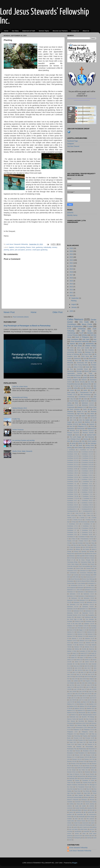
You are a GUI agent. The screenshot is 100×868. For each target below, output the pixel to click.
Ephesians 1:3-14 (89, 594)
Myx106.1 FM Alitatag (88, 717)
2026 (71, 248)
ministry (55, 247)
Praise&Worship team (74, 384)
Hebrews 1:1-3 (71, 634)
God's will (86, 409)
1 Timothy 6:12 (89, 520)
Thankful (78, 783)
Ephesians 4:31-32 (72, 609)
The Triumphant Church (82, 787)
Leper (78, 683)
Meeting (84, 424)
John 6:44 (75, 679)
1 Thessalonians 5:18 (85, 392)
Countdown (74, 339)
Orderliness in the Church (82, 723)
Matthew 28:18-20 (73, 424)
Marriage (79, 371)
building (72, 804)
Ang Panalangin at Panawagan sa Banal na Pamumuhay (27, 326)
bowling (94, 802)
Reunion (78, 751)
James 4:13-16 (90, 662)
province (29, 250)
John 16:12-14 (79, 670)
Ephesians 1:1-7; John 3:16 (75, 590)
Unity (85, 375)
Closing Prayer (90, 568)
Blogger (75, 863)
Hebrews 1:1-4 (81, 634)
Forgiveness (71, 407)
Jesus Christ (87, 324)
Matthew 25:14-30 (84, 706)
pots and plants (20, 250)
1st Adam (92, 522)
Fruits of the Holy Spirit (74, 624)
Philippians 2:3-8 (72, 732)
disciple (92, 375)
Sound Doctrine (90, 774)
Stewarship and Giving (20, 397)
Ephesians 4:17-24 (73, 607)
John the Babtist (84, 420)
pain (70, 827)
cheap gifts (80, 804)
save (93, 831)
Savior (77, 435)
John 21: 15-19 (81, 674)
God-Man (94, 628)
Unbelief (79, 793)
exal (68, 810)
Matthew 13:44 (89, 422)
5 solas (90, 326)
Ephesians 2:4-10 (89, 598)
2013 (71, 287)
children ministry (91, 346)
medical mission (81, 821)
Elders (92, 585)
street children (79, 448)
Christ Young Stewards (81, 365)
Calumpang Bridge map (87, 562)
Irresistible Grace (82, 369)
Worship (92, 800)
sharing (69, 448)
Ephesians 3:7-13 (92, 602)
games (71, 812)
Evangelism (91, 615)
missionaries (85, 823)
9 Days (71, 547)
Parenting (92, 725)
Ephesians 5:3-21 (78, 611)
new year (73, 445)
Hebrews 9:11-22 (89, 647)
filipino (80, 810)
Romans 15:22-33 (73, 433)
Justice (69, 681)
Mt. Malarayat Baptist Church (88, 715)
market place (71, 821)
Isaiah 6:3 (85, 416)
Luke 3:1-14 (85, 696)
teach (93, 836)
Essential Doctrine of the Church (76, 615)
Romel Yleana (71, 768)
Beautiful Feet (81, 554)
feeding (74, 810)
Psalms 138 (81, 744)
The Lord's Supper (76, 437)
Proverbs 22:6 (82, 740)
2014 (71, 284)
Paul (85, 358)
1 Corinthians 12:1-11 (87, 456)
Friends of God (79, 621)
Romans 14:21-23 (84, 757)
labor (76, 819)
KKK (82, 681)
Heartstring (92, 630)
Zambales (70, 802)
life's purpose (90, 819)
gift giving (73, 443)
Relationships (83, 749)
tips (84, 838)
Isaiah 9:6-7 (74, 657)
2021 (71, 263)
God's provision (75, 409)
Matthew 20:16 (73, 706)
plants (12, 250)
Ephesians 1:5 (82, 596)
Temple (77, 780)
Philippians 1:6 (77, 730)
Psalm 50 (91, 742)
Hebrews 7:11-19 (84, 645)
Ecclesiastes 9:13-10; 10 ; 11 (79, 585)
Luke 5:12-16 (91, 700)
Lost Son (72, 685)
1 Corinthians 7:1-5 (87, 494)
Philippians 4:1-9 (72, 734)
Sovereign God (71, 776)
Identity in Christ (72, 651)
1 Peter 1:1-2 (89, 513)
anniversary (71, 352)
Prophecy (85, 736)
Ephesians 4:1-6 (75, 604)
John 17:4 (88, 670)
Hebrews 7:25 (78, 647)
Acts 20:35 (86, 547)
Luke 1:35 (76, 689)
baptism (12, 247)
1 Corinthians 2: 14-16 (87, 473)
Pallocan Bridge (82, 725)
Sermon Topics (44, 31)
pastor (85, 390)
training (89, 838)
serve (92, 390)
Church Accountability (84, 566)
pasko (75, 827)
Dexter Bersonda (75, 579)
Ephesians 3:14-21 (79, 602)
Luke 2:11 (70, 694)
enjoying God (91, 808)
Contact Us (75, 31)
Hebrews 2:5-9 (71, 636)
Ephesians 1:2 (82, 592)
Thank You (70, 783)
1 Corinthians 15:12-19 (87, 465)
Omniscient (70, 723)
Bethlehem (72, 556)
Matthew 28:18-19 (79, 708)
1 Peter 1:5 (80, 515)
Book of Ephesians (75, 326)
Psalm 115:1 (73, 742)
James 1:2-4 (71, 660)
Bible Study (87, 331)
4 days (93, 543)
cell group (76, 441)
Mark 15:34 (86, 702)
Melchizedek (82, 713)
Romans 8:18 (86, 764)
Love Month (78, 422)
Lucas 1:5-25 (80, 685)
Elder (77, 403)
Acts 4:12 (94, 547)
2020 (71, 266)
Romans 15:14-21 (88, 431)
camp (82, 388)
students (87, 836)
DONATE (70, 213)
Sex (81, 772)
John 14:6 (73, 418)
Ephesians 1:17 (71, 592)
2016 (71, 278)
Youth (93, 439)
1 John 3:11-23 (79, 513)
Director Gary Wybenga (88, 579)
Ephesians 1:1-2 (90, 588)
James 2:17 (78, 662)
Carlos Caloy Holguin (73, 564)
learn (82, 819)
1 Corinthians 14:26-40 (87, 462)
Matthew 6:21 (81, 711)
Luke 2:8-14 (77, 696)
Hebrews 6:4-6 (90, 643)
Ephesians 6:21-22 (88, 613)
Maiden (79, 702)
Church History (74, 401)
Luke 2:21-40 (88, 694)
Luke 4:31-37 (93, 698)
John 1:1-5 (84, 672)
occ (95, 825)
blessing (87, 802)
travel (95, 838)
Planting (74, 301)
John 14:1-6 (78, 668)
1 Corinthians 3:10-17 (86, 479)
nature (93, 823)
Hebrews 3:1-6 (82, 636)
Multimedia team (74, 717)
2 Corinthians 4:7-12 (84, 397)
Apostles (92, 551)
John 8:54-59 (83, 679)
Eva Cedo (91, 382)
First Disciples (90, 619)
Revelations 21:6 (83, 753)
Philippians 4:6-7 (84, 734)
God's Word (77, 628)
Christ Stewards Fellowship (80, 341)
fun (95, 810)
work (70, 840)
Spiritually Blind (73, 778)
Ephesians (81, 588)
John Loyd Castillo (83, 348)
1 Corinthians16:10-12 (86, 509)
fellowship (70, 363)
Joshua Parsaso (73, 335)
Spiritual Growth (92, 776)
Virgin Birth (87, 793)
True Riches (86, 791)
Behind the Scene (92, 554)
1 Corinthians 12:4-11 (87, 458)
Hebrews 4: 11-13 (77, 638)
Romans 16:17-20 (89, 759)
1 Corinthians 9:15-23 (86, 503)
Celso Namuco (75, 319)
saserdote (87, 831)
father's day (77, 378)
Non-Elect (81, 721)
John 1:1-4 (75, 672)
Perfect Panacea (18, 430)
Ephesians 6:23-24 (88, 405)
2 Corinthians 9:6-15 (86, 535)
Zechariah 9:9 (79, 802)
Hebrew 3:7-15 (81, 632)
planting (6, 250)
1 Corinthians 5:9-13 (86, 490)
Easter (87, 367)
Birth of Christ (71, 558)
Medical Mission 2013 (20, 408)
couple (77, 806)
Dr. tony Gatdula (81, 583)
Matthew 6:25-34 (72, 713)
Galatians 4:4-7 (71, 626)
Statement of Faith (29, 31)
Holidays (70, 649)
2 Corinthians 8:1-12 (86, 532)
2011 (71, 293)
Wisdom (86, 797)
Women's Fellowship (73, 800)
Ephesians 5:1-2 (84, 609)
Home (6, 31)
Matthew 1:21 (83, 704)
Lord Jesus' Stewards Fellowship (80, 851)
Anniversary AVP (82, 363)
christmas (82, 329)
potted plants (84, 829)
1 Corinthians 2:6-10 (87, 477)
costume (70, 806)
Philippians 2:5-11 (83, 426)
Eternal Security (80, 382)
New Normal (71, 721)
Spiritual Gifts (87, 384)
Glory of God (93, 407)
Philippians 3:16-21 (88, 732)
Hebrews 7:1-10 (72, 645)
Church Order (80, 568)
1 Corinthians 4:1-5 (86, 484)
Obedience (91, 721)
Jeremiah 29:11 (84, 664)
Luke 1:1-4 (89, 687)
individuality (47, 247)
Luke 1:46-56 (73, 691)
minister (69, 823)
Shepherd (88, 772)
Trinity (90, 373)
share (84, 833)
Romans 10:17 (79, 755)
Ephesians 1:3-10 (75, 594)
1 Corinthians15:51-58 (87, 507)
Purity (93, 426)
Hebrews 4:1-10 (90, 638)
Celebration (85, 564)
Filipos (94, 367)
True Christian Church (74, 439)
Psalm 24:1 (83, 742)
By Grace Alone (87, 354)
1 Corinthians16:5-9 (87, 511)
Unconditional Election (74, 375)
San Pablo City (83, 770)
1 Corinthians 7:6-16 (87, 496)
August (74, 304)
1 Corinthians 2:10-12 (86, 475)
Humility (84, 649)
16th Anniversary (85, 395)
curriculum (70, 808)
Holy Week (90, 414)
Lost (95, 683)
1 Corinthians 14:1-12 (87, 460)
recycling (70, 831)
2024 (71, 254)
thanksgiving (77, 838)
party (79, 390)
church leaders (92, 441)
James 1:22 (79, 660)
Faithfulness (88, 617)
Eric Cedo (84, 322)
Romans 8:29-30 (88, 433)
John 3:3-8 (70, 677)
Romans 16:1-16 (77, 759)
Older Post (58, 312)
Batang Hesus (71, 554)
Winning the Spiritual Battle (74, 797)
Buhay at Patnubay (73, 354)
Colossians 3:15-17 (72, 571)
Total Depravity (89, 437)
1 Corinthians (71, 450)
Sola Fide (78, 361)
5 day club (73, 399)
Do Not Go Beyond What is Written (85, 581)
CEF (80, 399)
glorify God (82, 443)
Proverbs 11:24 (78, 738)
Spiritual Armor (82, 776)
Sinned (94, 772)
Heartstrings (71, 333)
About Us (86, 31)
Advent (71, 549)
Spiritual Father (92, 435)
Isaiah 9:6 (93, 416)
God (71, 369)
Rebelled (79, 747)
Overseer (94, 723)
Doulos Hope (71, 583)
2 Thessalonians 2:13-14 (86, 539)
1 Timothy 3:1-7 (84, 518)
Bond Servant (81, 558)
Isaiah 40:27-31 (85, 653)
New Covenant (90, 719)
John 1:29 (92, 672)
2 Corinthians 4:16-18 (87, 528)
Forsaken (70, 621)
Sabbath (70, 435)
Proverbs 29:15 (92, 740)
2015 (71, 281)
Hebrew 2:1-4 (71, 632)
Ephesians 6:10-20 (73, 613)
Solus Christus (89, 361)
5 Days (69, 545)
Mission (87, 371)
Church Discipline (73, 380)
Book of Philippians (82, 337)
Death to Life (85, 401)
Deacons (84, 380)
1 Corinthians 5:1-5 (87, 488)
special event (79, 836)
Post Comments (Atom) (21, 317)
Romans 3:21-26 (72, 761)
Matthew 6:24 (91, 711)
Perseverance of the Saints (83, 727)
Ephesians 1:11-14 (88, 403)
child (83, 441)
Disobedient (70, 581)
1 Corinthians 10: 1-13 (85, 450)
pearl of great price (85, 827)
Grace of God (73, 630)
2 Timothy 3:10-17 (83, 541)
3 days (87, 543)
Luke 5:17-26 (71, 702)
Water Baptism (79, 795)
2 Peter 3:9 (74, 539)
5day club (76, 545)
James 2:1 (88, 660)
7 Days (88, 545)
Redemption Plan (72, 749)
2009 (71, 311)
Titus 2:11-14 (81, 789)
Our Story (15, 31)
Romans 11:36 (90, 755)
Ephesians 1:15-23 (89, 590)
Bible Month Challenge (88, 556)
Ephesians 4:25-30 (88, 607)
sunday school (90, 448)
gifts (95, 388)
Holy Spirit (86, 339)
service (77, 833)
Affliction (78, 549)
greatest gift (71, 814)
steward (92, 378)
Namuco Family (72, 719)
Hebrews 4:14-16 (72, 641)
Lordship (90, 683)
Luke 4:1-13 (74, 698)
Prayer (79, 350)
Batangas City (90, 352)
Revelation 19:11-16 (89, 751)
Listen (83, 683)
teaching (70, 838)
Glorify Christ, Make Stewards (22, 451)
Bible (79, 556)
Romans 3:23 (82, 761)
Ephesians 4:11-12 (88, 604)
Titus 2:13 (89, 789)
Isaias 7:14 (83, 657)
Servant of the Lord (73, 772)
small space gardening (40, 250)
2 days (74, 543)
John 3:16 (73, 420)
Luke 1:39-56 (93, 689)
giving (80, 344)
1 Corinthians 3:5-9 (87, 481)
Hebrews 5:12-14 (84, 641)
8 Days (94, 545)
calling (76, 388)
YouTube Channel (73, 146)
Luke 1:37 (84, 689)
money (72, 390)
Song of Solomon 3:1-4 (76, 774)
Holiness (77, 649)
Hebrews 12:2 (91, 632)
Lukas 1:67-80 (90, 685)
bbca (69, 441)
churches (89, 388)
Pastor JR (70, 727)
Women (92, 797)
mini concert (91, 821)
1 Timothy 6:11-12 (77, 520)
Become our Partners (60, 31)
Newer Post (9, 312)
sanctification (78, 831)
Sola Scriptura (89, 350)
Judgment (92, 679)
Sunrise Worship (85, 778)
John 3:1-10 (91, 674)
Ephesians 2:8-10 (72, 600)
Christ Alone (85, 356)
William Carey (90, 795)
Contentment (73, 573)
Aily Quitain (86, 549)
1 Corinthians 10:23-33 (87, 452)
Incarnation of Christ (85, 651)
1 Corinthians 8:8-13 (86, 501)
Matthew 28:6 (91, 708)
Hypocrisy (92, 649)
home (75, 817)
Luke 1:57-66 (82, 691)
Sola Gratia (78, 346)
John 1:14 (82, 418)
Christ (72, 348)
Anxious (76, 551)
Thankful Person (87, 783)
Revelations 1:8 (71, 753)
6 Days (83, 545)
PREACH (72, 725)
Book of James (90, 558)
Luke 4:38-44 (73, 700)
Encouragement (71, 588)
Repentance (71, 428)
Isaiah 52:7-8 (75, 655)
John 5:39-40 (79, 677)
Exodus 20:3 (71, 617)
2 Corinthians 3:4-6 (73, 524)
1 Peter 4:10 (90, 515)
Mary (93, 702)
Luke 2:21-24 (78, 694)
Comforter (94, 571)
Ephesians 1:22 (92, 592)
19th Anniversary (83, 522)
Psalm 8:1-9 (71, 744)
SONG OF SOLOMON (83, 768)
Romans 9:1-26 (78, 766)
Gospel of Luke (82, 411)
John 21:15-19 (92, 418)
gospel (85, 378)
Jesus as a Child (78, 666)
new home (70, 825)
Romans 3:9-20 (75, 764)
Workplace (84, 800)
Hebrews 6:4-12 (78, 643)
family (69, 378)
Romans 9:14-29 (90, 766)
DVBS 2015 (75, 577)
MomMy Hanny (72, 215)
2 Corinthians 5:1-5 (86, 530)
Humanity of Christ (73, 416)
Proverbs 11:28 (71, 740)
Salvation (90, 333)
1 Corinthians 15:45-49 (87, 467)
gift (85, 812)
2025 (71, 251)
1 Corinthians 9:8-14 (87, 505)
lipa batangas (92, 443)
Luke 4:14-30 (83, 698)
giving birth (91, 812)
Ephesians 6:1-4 (90, 611)
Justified (76, 681)
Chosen (92, 564)
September (75, 298)
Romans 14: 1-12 (72, 757)
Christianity (93, 399)
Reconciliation (90, 747)
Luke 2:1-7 (91, 691)
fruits (33, 247)
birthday (84, 335)
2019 (71, 269)
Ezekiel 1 (79, 617)
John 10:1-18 (88, 666)
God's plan (86, 628)
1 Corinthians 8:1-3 (87, 498)
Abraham (78, 547)
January (74, 307)
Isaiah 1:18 (75, 653)
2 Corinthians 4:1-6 (87, 526)
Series (92, 770)
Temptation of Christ (88, 780)
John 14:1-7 (88, 668)
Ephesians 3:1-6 (84, 600)
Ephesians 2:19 (76, 598)
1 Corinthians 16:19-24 (86, 469)
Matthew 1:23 (93, 704)
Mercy (89, 713)
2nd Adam (80, 543)
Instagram (71, 144)
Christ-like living (72, 566)
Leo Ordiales (71, 683)
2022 (71, 260)
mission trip (77, 823)
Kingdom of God (90, 681)
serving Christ (90, 445)
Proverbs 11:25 (90, 738)
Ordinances (77, 358)
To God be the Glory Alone (82, 386)
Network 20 (93, 424)
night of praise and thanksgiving (84, 825)
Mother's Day (75, 715)
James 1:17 (91, 657)
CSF (95, 337)
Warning (86, 439)
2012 (71, 290)
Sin (83, 435)
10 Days (74, 522)
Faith (69, 346)
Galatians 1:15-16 (89, 624)
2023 (71, 257)
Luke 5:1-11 (82, 700)
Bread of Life (71, 560)
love (95, 339)
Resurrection (81, 428)
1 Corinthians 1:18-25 (87, 471)
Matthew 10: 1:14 (72, 704)
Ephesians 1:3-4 (72, 596)
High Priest (80, 414)
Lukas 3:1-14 (71, 687)
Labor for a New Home (20, 387)
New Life (72, 426)
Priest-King (77, 736)
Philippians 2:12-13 (89, 730)
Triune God (77, 791)
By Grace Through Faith (86, 560)
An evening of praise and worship (24, 440)
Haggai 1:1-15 (82, 630)
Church (94, 341)
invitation (70, 819)
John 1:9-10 (71, 674)
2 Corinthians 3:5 (87, 524)
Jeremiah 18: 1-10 (72, 664)
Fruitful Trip (16, 419)
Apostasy (84, 551)
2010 (71, 296)
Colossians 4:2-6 (84, 571)
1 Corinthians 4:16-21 (87, 486)
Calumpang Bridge (72, 562)
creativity (92, 806)
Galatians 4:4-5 (82, 407)
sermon (69, 833)
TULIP (81, 333)
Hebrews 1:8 (91, 634)
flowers (29, 247)
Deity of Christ (78, 367)
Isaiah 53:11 (84, 655)
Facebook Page (73, 141)
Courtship (76, 575)
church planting (20, 247)
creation (84, 806)
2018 (71, 272)
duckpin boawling (80, 808)
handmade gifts (82, 814)
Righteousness (92, 428)
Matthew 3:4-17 (71, 711)
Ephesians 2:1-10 (73, 405)
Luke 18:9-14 (80, 687)
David (82, 577)
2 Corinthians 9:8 (82, 537)
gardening (39, 247)
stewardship (90, 344)
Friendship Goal (90, 621)
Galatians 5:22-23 (83, 626)
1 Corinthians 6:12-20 (86, 492)
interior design (91, 817)
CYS (69, 329)
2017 (71, 275)
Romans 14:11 (74, 431)
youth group (71, 392)
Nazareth (81, 719)
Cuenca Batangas (86, 575)
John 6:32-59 (88, 677)
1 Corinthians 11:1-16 (86, 454)
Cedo (85, 399)
